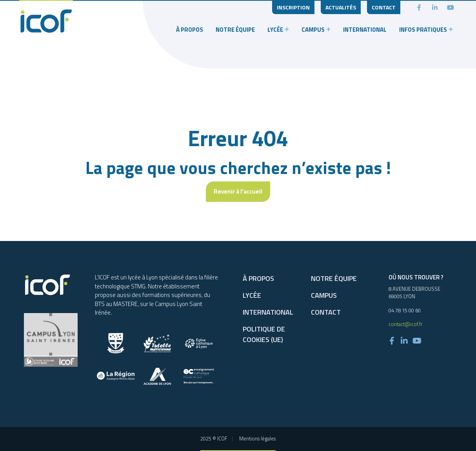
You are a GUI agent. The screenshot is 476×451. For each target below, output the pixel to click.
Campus (313, 30)
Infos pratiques (423, 30)
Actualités (341, 7)
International (365, 30)
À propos (190, 30)
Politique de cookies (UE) (264, 334)
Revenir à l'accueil (238, 191)
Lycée (275, 30)
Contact (384, 7)
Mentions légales (257, 438)
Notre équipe (235, 30)
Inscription (293, 7)
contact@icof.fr (406, 324)
